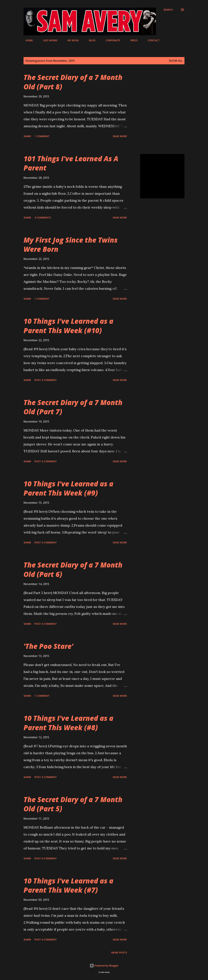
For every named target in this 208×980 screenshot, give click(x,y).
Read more (120, 136)
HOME (27, 40)
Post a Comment (46, 380)
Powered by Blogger (104, 966)
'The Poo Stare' (48, 646)
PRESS (132, 40)
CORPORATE (111, 40)
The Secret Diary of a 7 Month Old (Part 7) (73, 407)
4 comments (43, 218)
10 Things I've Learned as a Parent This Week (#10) (68, 326)
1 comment (42, 136)
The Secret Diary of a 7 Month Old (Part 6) (73, 569)
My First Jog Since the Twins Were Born (71, 244)
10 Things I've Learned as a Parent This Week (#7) (68, 885)
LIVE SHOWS (48, 40)
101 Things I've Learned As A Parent (71, 163)
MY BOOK (71, 40)
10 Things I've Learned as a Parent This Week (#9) (68, 488)
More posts (119, 953)
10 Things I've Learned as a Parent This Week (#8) (68, 723)
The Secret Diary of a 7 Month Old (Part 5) (73, 804)
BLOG (90, 40)
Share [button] (27, 136)
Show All (176, 61)
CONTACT (152, 40)
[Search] (168, 10)
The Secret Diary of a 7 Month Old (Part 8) (73, 82)
